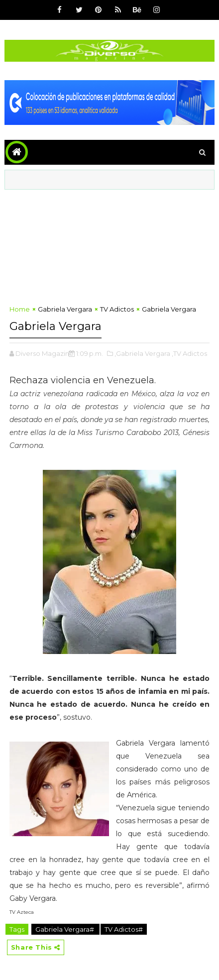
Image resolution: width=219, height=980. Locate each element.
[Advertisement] (109, 244)
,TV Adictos (189, 353)
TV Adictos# (124, 929)
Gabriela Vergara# (65, 929)
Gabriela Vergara (65, 309)
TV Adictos (117, 309)
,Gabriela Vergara (142, 353)
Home (20, 309)
